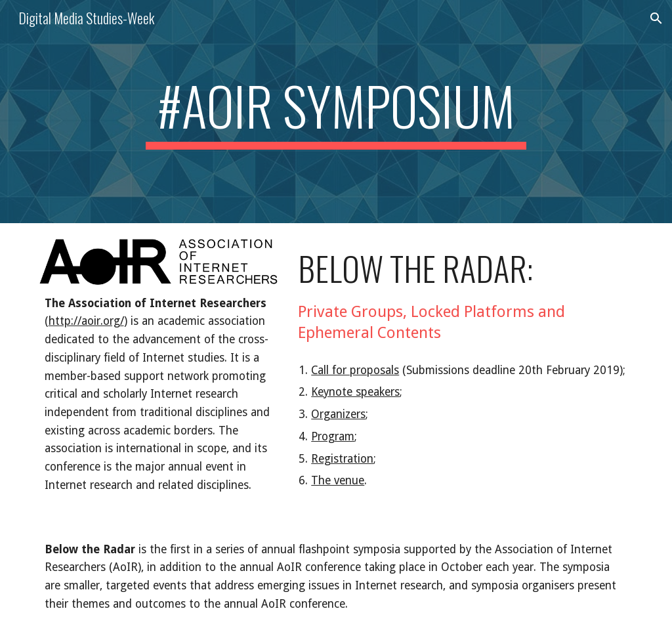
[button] (656, 18)
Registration (342, 459)
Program (333, 436)
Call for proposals (355, 370)
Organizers (338, 414)
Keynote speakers (355, 392)
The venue (338, 480)
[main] (336, 112)
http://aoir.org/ (86, 321)
